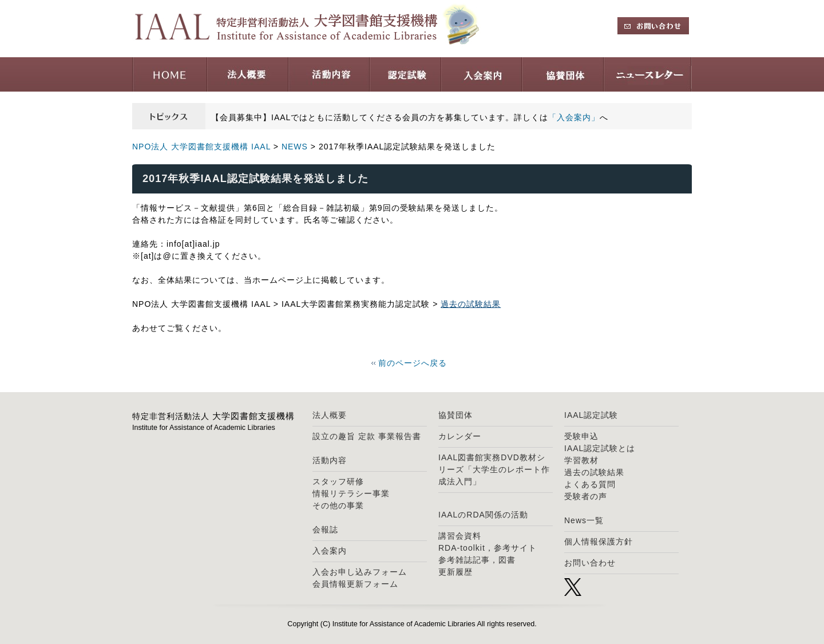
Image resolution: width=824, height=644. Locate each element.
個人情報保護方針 (599, 542)
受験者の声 (586, 496)
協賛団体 (563, 74)
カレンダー (460, 436)
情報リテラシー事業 (351, 493)
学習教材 (581, 460)
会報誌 (325, 530)
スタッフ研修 (338, 481)
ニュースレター (647, 74)
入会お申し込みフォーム (360, 572)
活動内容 (329, 74)
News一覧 (584, 520)
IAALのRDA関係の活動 (483, 515)
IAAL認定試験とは (600, 448)
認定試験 (405, 74)
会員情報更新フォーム (355, 584)
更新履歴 (455, 572)
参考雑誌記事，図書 (477, 560)
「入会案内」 (574, 117)
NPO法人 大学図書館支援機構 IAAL (201, 147)
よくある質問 (590, 484)
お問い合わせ (590, 563)
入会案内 (482, 74)
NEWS (295, 147)
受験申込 (581, 436)
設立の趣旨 (334, 436)
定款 (367, 436)
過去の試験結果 (471, 304)
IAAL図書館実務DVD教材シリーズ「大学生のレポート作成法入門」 (494, 469)
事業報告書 (400, 436)
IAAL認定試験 (591, 415)
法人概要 (248, 74)
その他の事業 (338, 505)
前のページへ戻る (413, 363)
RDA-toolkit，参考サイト (488, 548)
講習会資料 (460, 536)
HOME (170, 74)
